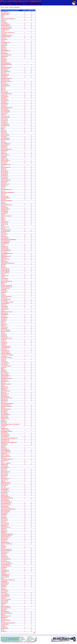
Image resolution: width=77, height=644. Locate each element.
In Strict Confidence (6, 287)
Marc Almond (4, 373)
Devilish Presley (5, 165)
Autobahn (3, 45)
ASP (2, 41)
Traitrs (3, 569)
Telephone (4, 556)
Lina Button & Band (6, 358)
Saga (2, 481)
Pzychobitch (4, 460)
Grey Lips (3, 252)
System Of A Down (6, 551)
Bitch (2, 66)
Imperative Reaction (6, 285)
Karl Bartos (4, 317)
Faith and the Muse (6, 216)
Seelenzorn (4, 495)
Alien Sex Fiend (5, 24)
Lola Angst (4, 362)
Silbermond (4, 506)
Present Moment (5, 451)
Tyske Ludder (4, 577)
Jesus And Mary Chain (6, 302)
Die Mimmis (4, 174)
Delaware (3, 156)
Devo (2, 166)
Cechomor (4, 99)
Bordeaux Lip (4, 80)
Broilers (3, 87)
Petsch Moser (4, 441)
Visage (3, 598)
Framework (4, 237)
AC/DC (3, 20)
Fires (2, 228)
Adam (3, 21)
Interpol (3, 292)
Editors (3, 194)
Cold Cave (4, 119)
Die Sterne (4, 178)
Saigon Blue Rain (5, 483)
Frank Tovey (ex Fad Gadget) (8, 240)
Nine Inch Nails (5, 415)
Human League (5, 271)
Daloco (3, 130)
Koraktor (3, 335)
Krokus (3, 341)
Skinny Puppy (4, 512)
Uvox (2, 588)
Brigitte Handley (5, 85)
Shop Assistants (5, 503)
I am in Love (4, 276)
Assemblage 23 (5, 42)
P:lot (2, 427)
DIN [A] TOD (4, 181)
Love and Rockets (5, 366)
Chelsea (3, 106)
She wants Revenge (6, 502)
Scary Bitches (4, 488)
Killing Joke (4, 327)
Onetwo (3, 423)
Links (31, 4)
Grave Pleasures (5, 251)
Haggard (3, 255)
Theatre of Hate (5, 562)
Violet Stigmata (5, 595)
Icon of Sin (4, 280)
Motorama (4, 399)
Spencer (3, 528)
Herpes (3, 260)
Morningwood (4, 397)
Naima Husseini (5, 405)
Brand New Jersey (5, 81)
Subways (3, 541)
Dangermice (4, 134)
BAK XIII (3, 48)
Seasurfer (3, 492)
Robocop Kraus (5, 472)
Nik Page (3, 412)
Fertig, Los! (4, 224)
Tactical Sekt (4, 552)
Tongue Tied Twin (5, 566)
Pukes (3, 458)
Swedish (3, 547)
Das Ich (3, 142)
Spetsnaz (3, 530)
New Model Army (5, 409)
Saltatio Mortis (5, 484)
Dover (3, 187)
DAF (2, 128)
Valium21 (3, 590)
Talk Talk (3, 553)
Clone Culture (4, 116)
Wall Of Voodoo (5, 606)
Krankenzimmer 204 (6, 338)
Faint (2, 215)
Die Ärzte (3, 170)
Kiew (2, 323)
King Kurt (3, 328)
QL (2, 462)
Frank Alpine (4, 238)
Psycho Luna (4, 455)
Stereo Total (4, 538)
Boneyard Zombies (6, 78)
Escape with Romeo (6, 205)
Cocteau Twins (5, 117)
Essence (3, 206)
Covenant (3, 121)
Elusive (3, 199)
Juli (2, 310)
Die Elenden (4, 171)
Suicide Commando (6, 544)
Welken (3, 610)
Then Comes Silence (6, 563)
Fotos (2, 235)
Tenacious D (4, 558)
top (34, 633)
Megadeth (3, 380)
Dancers (3, 133)
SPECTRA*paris (5, 527)
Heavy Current (5, 259)
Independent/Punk (31, 642)
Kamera (3, 316)
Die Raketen (4, 177)
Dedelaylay (4, 151)
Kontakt (38, 4)
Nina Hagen (4, 413)
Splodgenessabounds (6, 534)
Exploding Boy (5, 209)
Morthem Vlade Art (6, 398)
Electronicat (4, 196)
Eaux (2, 191)
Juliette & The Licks (6, 312)
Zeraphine (4, 627)
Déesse (3, 152)
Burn (2, 90)
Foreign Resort (5, 231)
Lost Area (3, 365)
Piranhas (3, 445)
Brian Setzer (4, 84)
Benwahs (3, 62)
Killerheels (4, 324)
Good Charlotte (5, 249)
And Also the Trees (6, 27)
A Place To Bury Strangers (7, 19)
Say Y (2, 487)
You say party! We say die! (7, 623)
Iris (2, 294)
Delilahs (3, 158)
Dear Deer (3, 148)
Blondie (3, 73)
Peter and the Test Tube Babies (8, 438)
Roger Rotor (4, 473)
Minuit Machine (5, 391)
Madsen (3, 370)
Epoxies (3, 203)
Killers (3, 326)
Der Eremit (4, 162)
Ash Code (3, 40)
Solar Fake (4, 520)
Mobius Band (4, 394)
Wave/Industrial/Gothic (17, 642)
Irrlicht (3, 295)
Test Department (5, 559)
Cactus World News (6, 94)
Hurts (2, 274)
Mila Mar (3, 390)
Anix (2, 31)
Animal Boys (4, 30)
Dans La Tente (5, 135)
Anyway (3, 34)
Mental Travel (4, 381)
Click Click (4, 113)
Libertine (3, 356)
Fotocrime (4, 234)
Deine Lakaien (4, 155)
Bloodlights (4, 76)
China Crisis (4, 109)
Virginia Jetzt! (4, 597)
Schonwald (4, 490)
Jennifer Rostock (5, 299)
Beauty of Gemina (5, 55)
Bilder (24, 4)
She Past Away (5, 501)
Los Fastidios (4, 363)
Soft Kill (3, 517)
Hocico (3, 265)
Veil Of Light (4, 591)
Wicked (3, 619)
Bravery (3, 83)
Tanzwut (3, 555)
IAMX (2, 277)
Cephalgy (3, 102)
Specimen (3, 526)
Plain (2, 447)
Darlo (2, 141)
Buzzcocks (4, 92)
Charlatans (4, 105)
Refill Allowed (4, 467)
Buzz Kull (3, 91)
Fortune (3, 233)
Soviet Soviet (4, 524)
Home (4, 4)
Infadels (3, 290)
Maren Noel (4, 374)
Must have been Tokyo (6, 403)
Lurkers (3, 367)
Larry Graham (4, 348)
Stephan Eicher (5, 537)
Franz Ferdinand (5, 241)
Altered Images (5, 26)
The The (3, 560)
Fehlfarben (4, 223)
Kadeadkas (4, 313)
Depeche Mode (5, 160)
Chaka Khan (4, 103)
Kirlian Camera (5, 330)
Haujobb (3, 258)
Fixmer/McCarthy (5, 230)
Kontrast (3, 334)
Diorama (3, 183)
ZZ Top (3, 631)
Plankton (3, 448)
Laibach (3, 345)
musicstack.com (31, 10)
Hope (2, 266)
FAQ (2, 220)
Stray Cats (4, 540)
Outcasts (3, 426)
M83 (2, 369)
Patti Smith (4, 433)
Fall (2, 217)
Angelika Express (5, 28)
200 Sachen (4, 12)
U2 (2, 578)
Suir (2, 545)
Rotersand (4, 476)
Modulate (3, 395)
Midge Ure (4, 387)
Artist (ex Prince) (5, 37)
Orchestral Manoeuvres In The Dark (10, 424)
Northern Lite (4, 419)
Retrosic (3, 470)
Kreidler (3, 340)
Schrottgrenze (4, 491)
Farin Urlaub (4, 221)
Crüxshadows (4, 124)
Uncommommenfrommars (7, 580)
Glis (2, 245)
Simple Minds (4, 508)
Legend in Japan (5, 353)
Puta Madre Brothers (6, 459)
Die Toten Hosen (5, 180)
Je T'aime (3, 298)
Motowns (3, 402)
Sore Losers (4, 523)
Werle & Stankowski (6, 613)
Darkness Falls (5, 140)
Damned (3, 131)
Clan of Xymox (5, 112)
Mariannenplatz (5, 376)
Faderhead (4, 213)
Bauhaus (3, 52)
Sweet (3, 548)
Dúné (2, 188)
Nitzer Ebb (4, 416)
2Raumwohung (5, 13)
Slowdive (3, 515)
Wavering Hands (5, 608)
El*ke (2, 195)
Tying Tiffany (4, 576)
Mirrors (3, 392)
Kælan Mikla (4, 315)
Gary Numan (4, 244)
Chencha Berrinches (6, 108)
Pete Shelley (4, 437)
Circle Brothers (5, 110)
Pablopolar (4, 428)
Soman (3, 522)
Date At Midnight (5, 144)
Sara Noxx (4, 485)
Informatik (4, 291)
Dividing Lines (5, 184)
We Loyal (3, 609)
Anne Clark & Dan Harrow (7, 33)
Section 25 (4, 494)
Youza (3, 626)
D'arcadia (3, 137)
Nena (2, 408)
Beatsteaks (4, 53)
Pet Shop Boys (5, 435)
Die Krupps (4, 173)
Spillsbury (4, 531)
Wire (2, 622)
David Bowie (4, 145)
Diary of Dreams (5, 167)
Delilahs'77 (4, 159)
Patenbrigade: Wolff (6, 431)
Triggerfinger (4, 572)
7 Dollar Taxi (4, 15)
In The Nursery (5, 288)
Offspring (3, 422)
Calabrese (4, 95)
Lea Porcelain (4, 351)
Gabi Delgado (4, 242)
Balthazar (3, 49)
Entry (2, 202)
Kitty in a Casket (5, 331)
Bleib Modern (4, 69)
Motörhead (4, 401)
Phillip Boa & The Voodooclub (8, 442)
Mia (2, 385)
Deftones (3, 153)
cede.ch (24, 10)
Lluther (3, 359)
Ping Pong (4, 444)
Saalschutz (4, 480)
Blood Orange (4, 74)
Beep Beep (4, 56)
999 (2, 16)
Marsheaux (4, 377)
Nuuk (2, 420)
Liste (17, 4)
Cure (2, 127)
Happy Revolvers (5, 256)
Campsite (3, 98)
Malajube (3, 371)
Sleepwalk (4, 513)
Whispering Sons (5, 616)
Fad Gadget (4, 212)
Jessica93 (3, 301)
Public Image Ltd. (5, 456)
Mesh (2, 383)
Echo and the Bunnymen (7, 192)
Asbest (3, 38)
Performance (4, 434)
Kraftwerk (3, 337)
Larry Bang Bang (5, 346)
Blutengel (3, 77)
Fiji (2, 226)
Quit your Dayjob (5, 463)
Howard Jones (5, 269)
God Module (4, 246)
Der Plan (3, 163)
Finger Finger (4, 227)
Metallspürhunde (5, 384)
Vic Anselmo (4, 594)
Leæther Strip (4, 352)
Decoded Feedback (6, 149)
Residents (4, 469)
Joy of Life (4, 308)
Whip (2, 615)
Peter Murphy (4, 440)
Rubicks (3, 477)
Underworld (4, 584)
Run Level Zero (5, 478)
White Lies (4, 617)
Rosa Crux (4, 474)
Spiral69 (3, 533)
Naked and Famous (6, 406)
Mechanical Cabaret (6, 378)
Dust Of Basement (5, 190)
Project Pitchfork (5, 452)
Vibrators (3, 592)
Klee (2, 333)
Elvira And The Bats (6, 201)
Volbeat (3, 603)
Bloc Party (4, 70)
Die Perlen (4, 176)
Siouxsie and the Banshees (8, 509)
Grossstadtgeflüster (6, 253)
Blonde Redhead (5, 71)
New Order (4, 410)
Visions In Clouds (5, 599)
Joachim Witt (4, 303)
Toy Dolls (3, 567)
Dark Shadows (5, 138)
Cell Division (4, 101)
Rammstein (4, 465)
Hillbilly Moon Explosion (7, 263)
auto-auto (3, 44)
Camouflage (4, 96)
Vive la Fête (4, 601)
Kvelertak (3, 342)
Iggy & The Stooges (6, 281)
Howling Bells (4, 270)
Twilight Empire (5, 574)
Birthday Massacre (6, 65)
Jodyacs (3, 305)
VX (2, 605)
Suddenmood (4, 542)
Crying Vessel (4, 126)
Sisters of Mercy (5, 510)
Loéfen (3, 360)
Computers (4, 120)
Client (3, 115)
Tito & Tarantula (5, 565)
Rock (25, 642)
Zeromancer (4, 628)
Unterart (3, 587)
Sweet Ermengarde (6, 549)
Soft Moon (4, 519)
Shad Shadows (5, 497)
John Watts (4, 306)
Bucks (3, 88)
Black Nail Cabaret (6, 67)
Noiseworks (4, 417)
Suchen (11, 4)
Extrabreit (3, 210)
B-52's (3, 46)
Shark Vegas (4, 499)
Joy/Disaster (4, 309)
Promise (3, 453)
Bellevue (3, 60)
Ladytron (3, 344)
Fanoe (3, 219)
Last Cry (3, 349)
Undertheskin (4, 583)
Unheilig (3, 585)
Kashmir (3, 320)
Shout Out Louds (5, 505)
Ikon (2, 284)
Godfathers (4, 248)
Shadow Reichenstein (6, 498)
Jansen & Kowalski (6, 296)
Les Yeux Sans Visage (6, 355)
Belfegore (3, 59)
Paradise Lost (4, 430)
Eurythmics (4, 208)
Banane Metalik (5, 51)
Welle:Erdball (4, 612)
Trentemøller (4, 570)
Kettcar (3, 321)
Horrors (3, 267)
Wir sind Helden (5, 620)
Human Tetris (4, 273)
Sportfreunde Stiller (6, 535)
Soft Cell (3, 516)
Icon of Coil (4, 278)
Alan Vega (4, 23)
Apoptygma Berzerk (6, 35)
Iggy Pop (3, 283)
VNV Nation (4, 602)
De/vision (3, 146)
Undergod (3, 581)
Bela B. (3, 58)
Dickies (3, 169)
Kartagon (3, 319)
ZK (2, 630)
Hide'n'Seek (4, 262)
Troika (3, 573)
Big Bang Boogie (5, 63)
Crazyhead (4, 123)
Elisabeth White (5, 198)
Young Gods (4, 624)
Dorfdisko (3, 185)
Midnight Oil (4, 388)
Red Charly (4, 466)
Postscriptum (4, 449)
